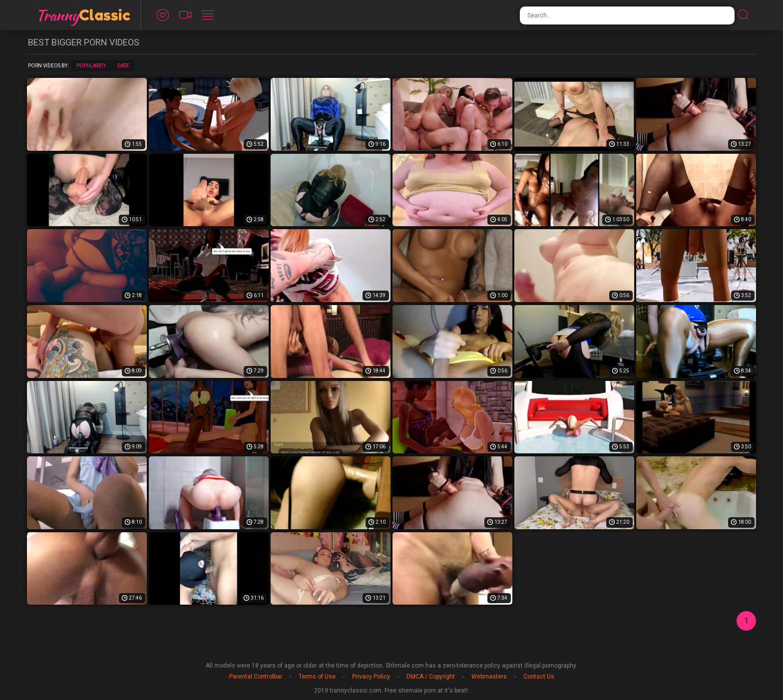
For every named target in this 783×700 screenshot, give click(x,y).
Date (123, 66)
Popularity (91, 66)
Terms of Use (317, 677)
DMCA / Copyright (431, 677)
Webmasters (489, 677)
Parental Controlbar (256, 677)
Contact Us (539, 677)
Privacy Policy (371, 677)
